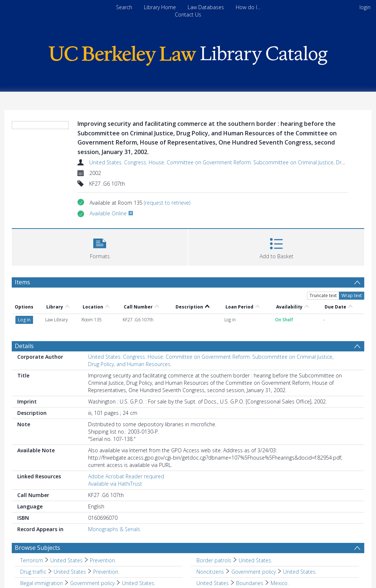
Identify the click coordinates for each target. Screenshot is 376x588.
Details (24, 304)
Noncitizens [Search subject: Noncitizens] (210, 530)
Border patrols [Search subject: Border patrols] (214, 518)
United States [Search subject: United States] (213, 541)
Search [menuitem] (124, 7)
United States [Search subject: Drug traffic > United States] (70, 530)
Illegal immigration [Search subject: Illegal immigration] (41, 541)
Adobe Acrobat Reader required (126, 434)
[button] (100, 246)
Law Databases (206, 7)
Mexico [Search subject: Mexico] (29, 553)
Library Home (160, 7)
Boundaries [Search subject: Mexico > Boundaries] (58, 553)
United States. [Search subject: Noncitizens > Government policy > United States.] (300, 530)
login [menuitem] (365, 7)
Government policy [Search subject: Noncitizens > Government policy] (254, 530)
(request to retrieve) (167, 203)
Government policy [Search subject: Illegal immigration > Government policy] (92, 541)
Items (22, 282)
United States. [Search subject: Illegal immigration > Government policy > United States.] (139, 541)
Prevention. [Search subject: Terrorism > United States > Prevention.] (103, 518)
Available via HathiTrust (115, 442)
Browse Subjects (37, 506)
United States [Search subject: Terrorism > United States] (66, 518)
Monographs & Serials (114, 487)
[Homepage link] (188, 54)
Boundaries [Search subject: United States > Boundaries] (250, 541)
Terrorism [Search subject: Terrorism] (32, 518)
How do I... (248, 7)
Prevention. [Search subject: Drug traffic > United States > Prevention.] (106, 530)
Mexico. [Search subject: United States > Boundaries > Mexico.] (280, 541)
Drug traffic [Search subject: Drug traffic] (33, 530)
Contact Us (188, 14)
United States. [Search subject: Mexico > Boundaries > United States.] (96, 553)
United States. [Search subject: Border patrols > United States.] (255, 518)
